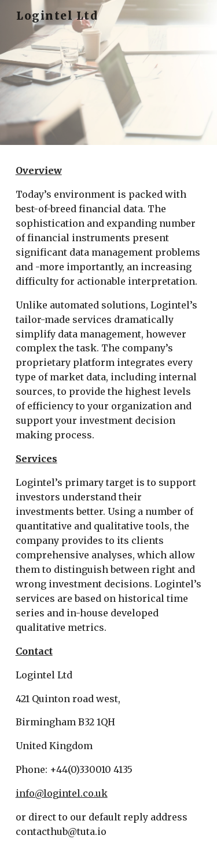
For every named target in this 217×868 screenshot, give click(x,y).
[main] (109, 506)
